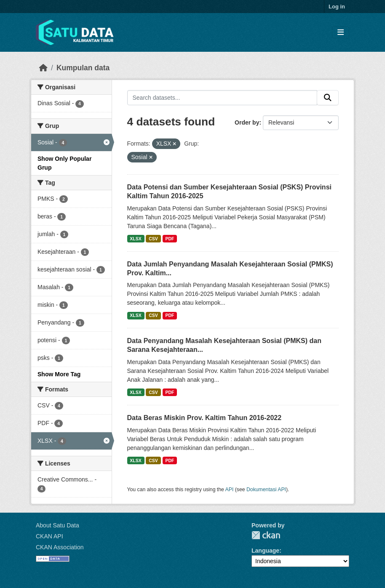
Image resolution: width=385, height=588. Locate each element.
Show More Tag (59, 374)
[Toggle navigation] (341, 33)
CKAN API (49, 536)
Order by (247, 122)
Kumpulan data (83, 68)
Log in (337, 7)
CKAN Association (60, 547)
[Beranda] (43, 68)
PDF (170, 239)
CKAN (266, 535)
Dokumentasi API (266, 490)
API (230, 490)
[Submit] (328, 98)
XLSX (135, 239)
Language (265, 551)
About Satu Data (57, 525)
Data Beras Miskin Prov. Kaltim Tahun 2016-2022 (205, 418)
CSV (153, 239)
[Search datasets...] (222, 98)
